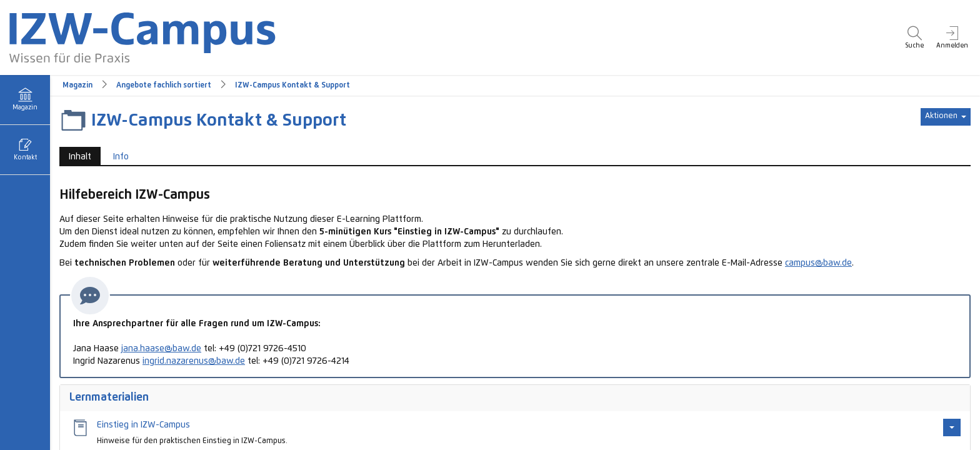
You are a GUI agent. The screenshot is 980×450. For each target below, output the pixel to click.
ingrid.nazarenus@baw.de (194, 361)
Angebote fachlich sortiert (164, 86)
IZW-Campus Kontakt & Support (292, 86)
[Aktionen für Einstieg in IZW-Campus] (952, 427)
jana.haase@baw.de (161, 349)
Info (121, 157)
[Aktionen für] (946, 117)
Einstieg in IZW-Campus (143, 425)
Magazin (77, 86)
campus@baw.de (818, 263)
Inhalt (80, 157)
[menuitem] (914, 37)
